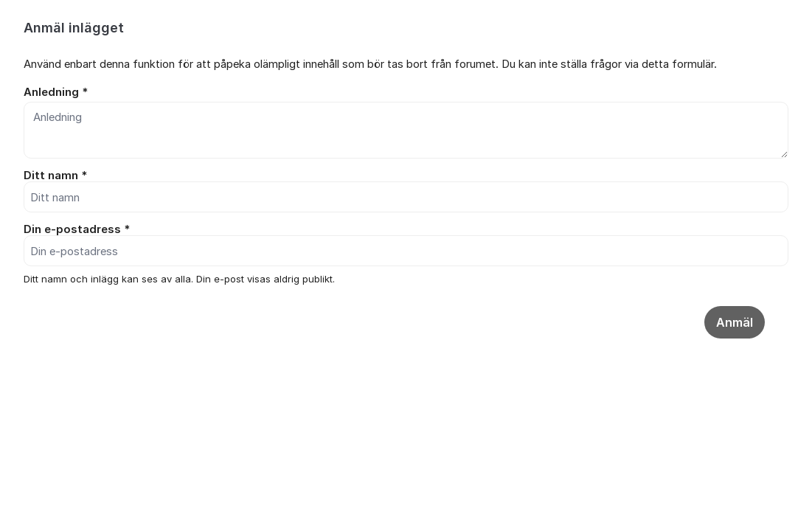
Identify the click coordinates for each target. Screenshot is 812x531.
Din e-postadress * (77, 229)
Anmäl (735, 322)
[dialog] (406, 206)
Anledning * (56, 92)
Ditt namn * (55, 176)
